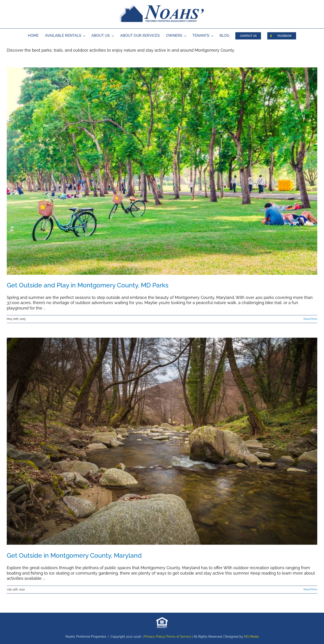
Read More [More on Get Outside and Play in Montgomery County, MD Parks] (310, 319)
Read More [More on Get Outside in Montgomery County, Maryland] (310, 589)
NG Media (251, 637)
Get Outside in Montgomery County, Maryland (74, 556)
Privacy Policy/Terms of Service (168, 637)
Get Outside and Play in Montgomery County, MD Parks (88, 285)
